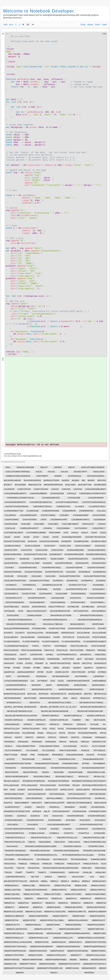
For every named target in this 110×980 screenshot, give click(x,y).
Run (11, 24)
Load (104, 24)
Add (5, 24)
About (90, 24)
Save (97, 24)
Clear (83, 24)
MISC (8, 467)
